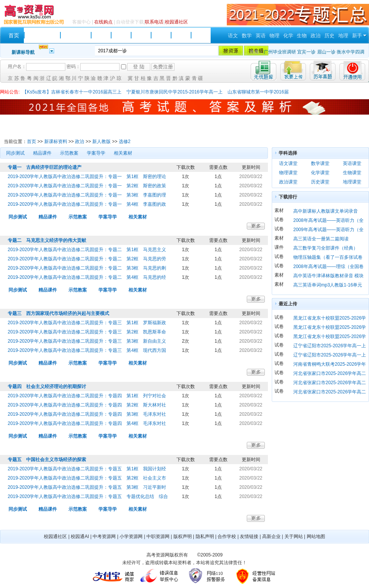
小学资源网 (131, 536)
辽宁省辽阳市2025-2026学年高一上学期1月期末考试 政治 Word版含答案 (330, 347)
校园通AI (80, 536)
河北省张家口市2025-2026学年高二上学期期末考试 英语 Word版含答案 (330, 374)
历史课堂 (320, 182)
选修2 (125, 142)
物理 (274, 36)
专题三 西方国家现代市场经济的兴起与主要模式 (58, 313)
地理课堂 (352, 182)
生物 (302, 36)
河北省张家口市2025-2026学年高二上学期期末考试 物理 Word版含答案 (330, 384)
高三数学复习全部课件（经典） (326, 248)
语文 (233, 36)
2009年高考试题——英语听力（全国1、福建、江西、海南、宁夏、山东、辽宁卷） (329, 231)
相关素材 (123, 153)
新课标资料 (56, 142)
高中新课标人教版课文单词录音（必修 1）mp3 (326, 212)
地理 (343, 36)
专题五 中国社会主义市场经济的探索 (47, 460)
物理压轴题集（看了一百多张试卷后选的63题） (328, 258)
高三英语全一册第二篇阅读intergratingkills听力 (321, 240)
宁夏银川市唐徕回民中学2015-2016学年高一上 (174, 92)
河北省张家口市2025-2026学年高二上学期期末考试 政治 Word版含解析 (330, 393)
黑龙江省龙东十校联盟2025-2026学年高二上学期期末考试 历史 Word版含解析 (330, 337)
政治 (316, 36)
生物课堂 (352, 173)
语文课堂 (288, 163)
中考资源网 (104, 536)
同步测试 (15, 153)
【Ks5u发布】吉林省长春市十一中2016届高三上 (72, 92)
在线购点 (103, 22)
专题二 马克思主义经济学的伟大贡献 (47, 240)
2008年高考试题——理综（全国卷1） (328, 267)
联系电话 (154, 22)
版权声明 (183, 536)
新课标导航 (23, 52)
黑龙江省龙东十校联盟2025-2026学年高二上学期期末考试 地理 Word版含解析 (330, 328)
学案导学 (96, 153)
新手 (357, 36)
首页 (32, 142)
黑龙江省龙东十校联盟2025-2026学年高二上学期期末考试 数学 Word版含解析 (330, 319)
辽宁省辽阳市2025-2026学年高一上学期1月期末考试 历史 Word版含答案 (330, 356)
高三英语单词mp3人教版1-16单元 (328, 285)
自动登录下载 (130, 22)
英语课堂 (352, 163)
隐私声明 (205, 536)
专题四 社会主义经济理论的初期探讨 (47, 386)
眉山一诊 (326, 52)
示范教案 (69, 153)
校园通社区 (176, 22)
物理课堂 (288, 173)
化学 (288, 36)
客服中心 (81, 22)
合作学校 (227, 536)
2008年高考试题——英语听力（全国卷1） (328, 221)
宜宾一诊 (306, 52)
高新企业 (271, 536)
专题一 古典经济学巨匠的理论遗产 (45, 167)
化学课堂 (320, 173)
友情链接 (249, 536)
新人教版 (101, 142)
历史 (329, 36)
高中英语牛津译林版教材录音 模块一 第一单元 (328, 277)
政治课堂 (288, 182)
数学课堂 (320, 163)
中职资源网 (158, 536)
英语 (261, 36)
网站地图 (316, 536)
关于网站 (294, 536)
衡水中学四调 (351, 52)
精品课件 (42, 153)
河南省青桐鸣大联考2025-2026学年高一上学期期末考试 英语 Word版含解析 (330, 365)
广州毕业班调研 (280, 52)
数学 (247, 36)
